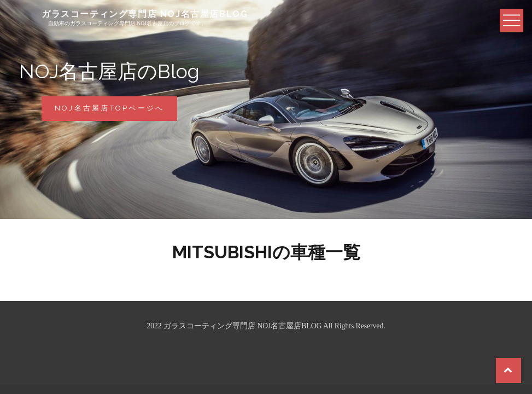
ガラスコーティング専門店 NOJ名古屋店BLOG (145, 14)
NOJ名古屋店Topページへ (116, 112)
